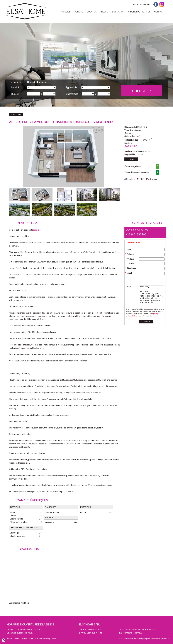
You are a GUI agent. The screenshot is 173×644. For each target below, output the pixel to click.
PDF (140, 179)
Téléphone (131, 268)
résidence (37, 230)
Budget (15, 94)
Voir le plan (152, 179)
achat (31, 82)
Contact (131, 159)
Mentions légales (140, 639)
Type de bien (72, 87)
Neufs (31, 639)
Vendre (17, 639)
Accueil (9, 639)
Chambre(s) (72, 94)
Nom (129, 249)
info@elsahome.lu (134, 633)
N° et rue (130, 259)
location (41, 82)
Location (24, 639)
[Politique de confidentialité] (4, 640)
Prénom (130, 254)
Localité (15, 87)
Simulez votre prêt (42, 639)
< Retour (16, 114)
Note (129, 287)
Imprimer (130, 179)
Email (129, 273)
